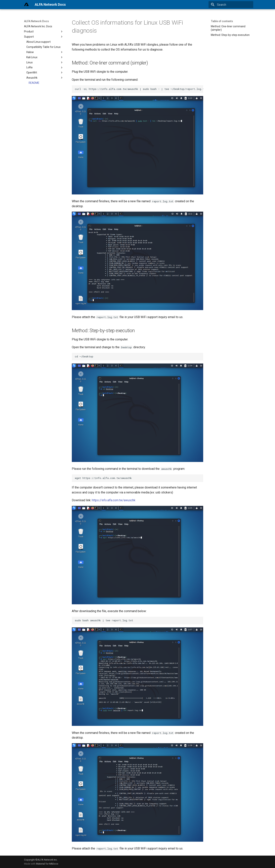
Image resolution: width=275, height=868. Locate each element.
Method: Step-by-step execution (230, 35)
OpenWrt (45, 73)
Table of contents (222, 21)
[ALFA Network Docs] (26, 5)
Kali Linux (45, 57)
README (34, 83)
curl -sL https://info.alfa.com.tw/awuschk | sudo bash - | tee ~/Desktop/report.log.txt (139, 89)
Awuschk (45, 78)
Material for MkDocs (47, 864)
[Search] (231, 5)
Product (44, 31)
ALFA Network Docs (36, 21)
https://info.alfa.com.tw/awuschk (114, 500)
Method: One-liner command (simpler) (228, 28)
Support (44, 37)
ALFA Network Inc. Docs (38, 26)
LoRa (45, 68)
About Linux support (38, 42)
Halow (45, 52)
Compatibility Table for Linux (43, 47)
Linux (45, 62)
